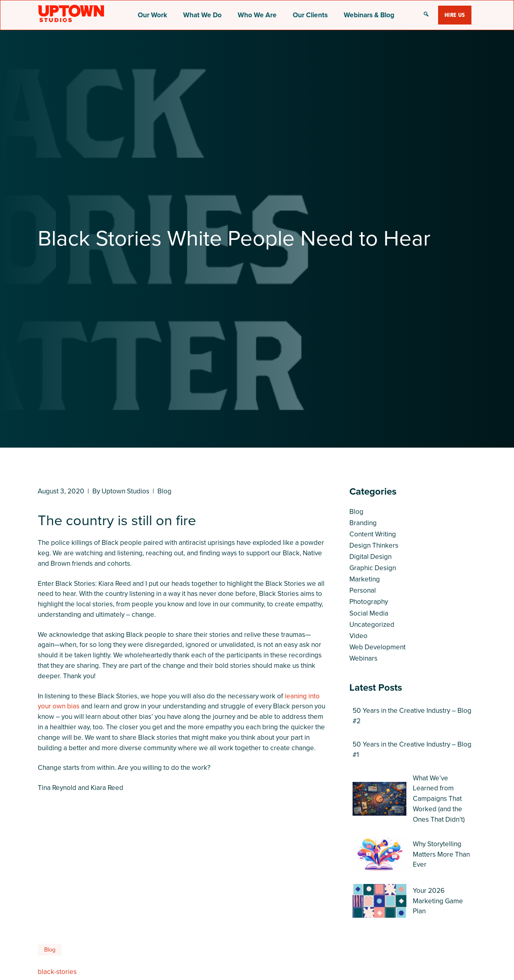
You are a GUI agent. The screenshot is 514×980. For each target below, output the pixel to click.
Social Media (369, 613)
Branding (363, 523)
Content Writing (373, 534)
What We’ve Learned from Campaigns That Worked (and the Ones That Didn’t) (439, 799)
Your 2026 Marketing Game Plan (438, 901)
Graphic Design (373, 568)
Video (358, 636)
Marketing (365, 579)
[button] (426, 15)
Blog (164, 491)
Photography (369, 602)
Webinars (363, 658)
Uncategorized (372, 624)
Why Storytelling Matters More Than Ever (441, 854)
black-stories (57, 972)
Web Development (377, 647)
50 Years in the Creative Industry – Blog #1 (412, 749)
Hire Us (455, 15)
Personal (363, 590)
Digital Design (370, 556)
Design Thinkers (374, 545)
